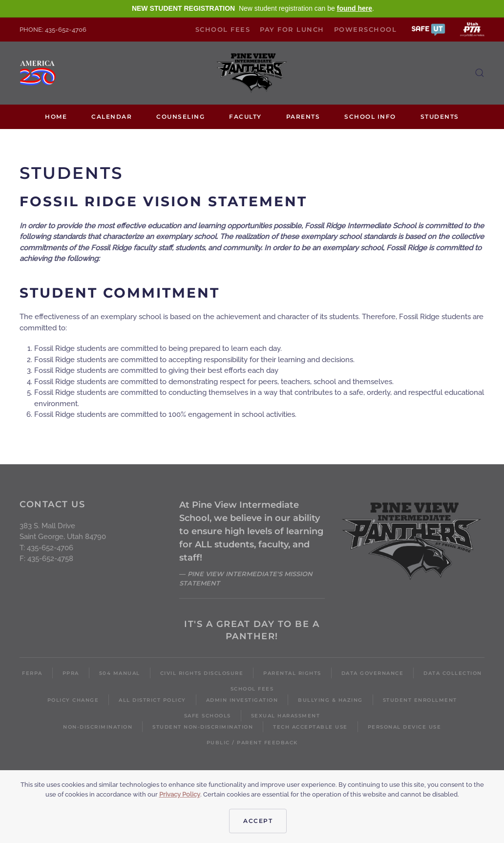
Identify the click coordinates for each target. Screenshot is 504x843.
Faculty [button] (245, 117)
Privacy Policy (180, 794)
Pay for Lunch (292, 29)
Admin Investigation (242, 700)
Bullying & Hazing (330, 700)
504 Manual (120, 673)
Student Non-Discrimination (203, 727)
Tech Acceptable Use (310, 727)
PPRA (71, 673)
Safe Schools (208, 716)
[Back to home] (252, 73)
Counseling (180, 117)
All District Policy (152, 700)
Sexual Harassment (286, 716)
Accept (258, 821)
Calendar (112, 117)
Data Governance (373, 673)
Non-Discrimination (98, 727)
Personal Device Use (405, 727)
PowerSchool (366, 29)
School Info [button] (370, 117)
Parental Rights (292, 673)
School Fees (223, 29)
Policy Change (73, 700)
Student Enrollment (420, 700)
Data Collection (453, 673)
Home (56, 117)
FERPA (32, 673)
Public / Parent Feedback (252, 743)
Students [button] (440, 117)
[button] (428, 29)
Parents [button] (303, 117)
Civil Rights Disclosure (202, 673)
